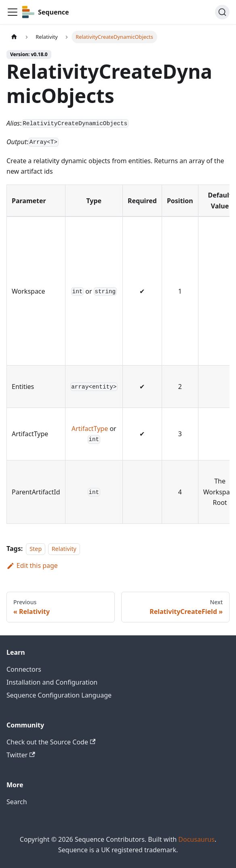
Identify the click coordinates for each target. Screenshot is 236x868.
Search (17, 802)
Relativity (64, 549)
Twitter (21, 755)
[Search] (222, 12)
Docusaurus (196, 839)
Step (36, 549)
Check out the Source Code (51, 742)
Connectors (24, 669)
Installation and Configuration (52, 682)
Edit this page (32, 565)
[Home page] (14, 37)
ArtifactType (90, 429)
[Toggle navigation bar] (13, 12)
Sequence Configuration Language (59, 695)
